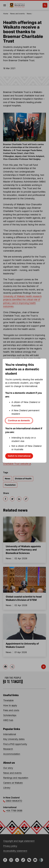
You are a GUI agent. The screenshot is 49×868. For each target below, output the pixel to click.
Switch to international (19, 456)
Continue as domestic (19, 420)
